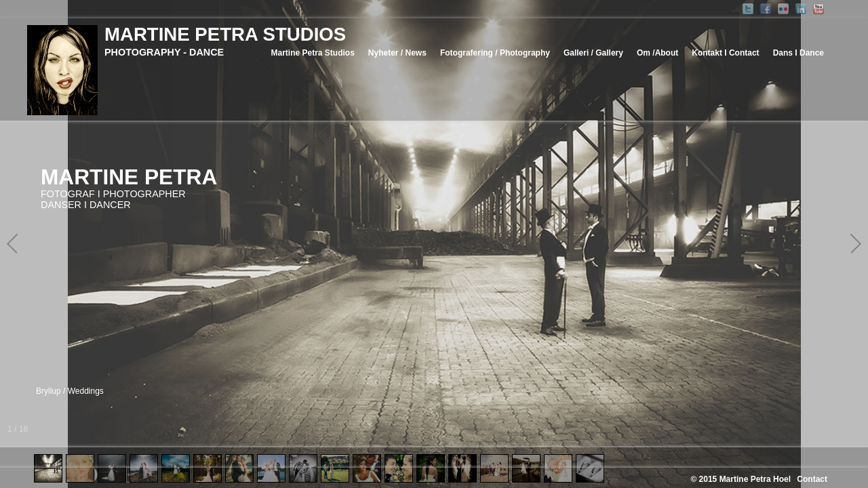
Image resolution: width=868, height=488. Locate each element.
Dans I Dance (798, 53)
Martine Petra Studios (312, 53)
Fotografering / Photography (495, 53)
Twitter (748, 9)
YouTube (818, 9)
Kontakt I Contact (725, 53)
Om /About (657, 53)
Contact (812, 479)
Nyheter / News (397, 53)
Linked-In (801, 9)
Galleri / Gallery (593, 53)
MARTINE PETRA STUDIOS (225, 34)
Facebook (766, 9)
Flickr (783, 9)
